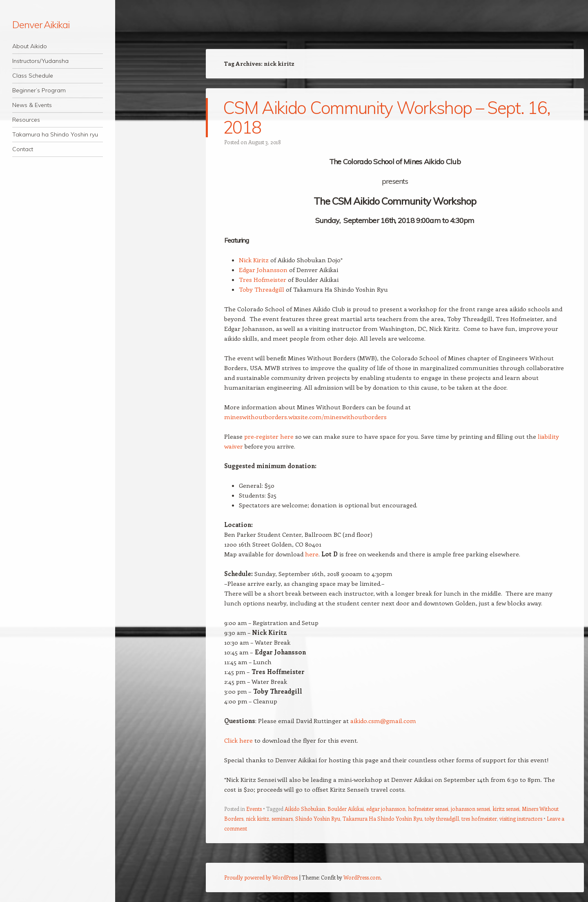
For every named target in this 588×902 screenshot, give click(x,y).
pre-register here (269, 436)
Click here (238, 740)
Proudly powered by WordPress (261, 877)
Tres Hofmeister (263, 279)
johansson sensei (470, 809)
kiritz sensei (506, 809)
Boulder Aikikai (346, 809)
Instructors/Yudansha (40, 61)
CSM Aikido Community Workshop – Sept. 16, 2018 (386, 117)
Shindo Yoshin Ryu (318, 818)
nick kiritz (257, 818)
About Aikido (30, 46)
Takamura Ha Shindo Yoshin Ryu (382, 818)
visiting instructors (521, 818)
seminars (282, 818)
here (312, 554)
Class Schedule (33, 76)
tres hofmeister (479, 818)
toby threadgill (442, 818)
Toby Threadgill (262, 289)
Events (254, 809)
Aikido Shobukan (305, 809)
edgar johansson (386, 809)
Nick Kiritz (254, 260)
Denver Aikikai (41, 25)
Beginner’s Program (39, 90)
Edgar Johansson (263, 270)
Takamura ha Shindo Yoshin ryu (55, 134)
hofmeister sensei (428, 809)
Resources (26, 120)
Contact (23, 149)
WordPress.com (362, 877)
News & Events (32, 105)
